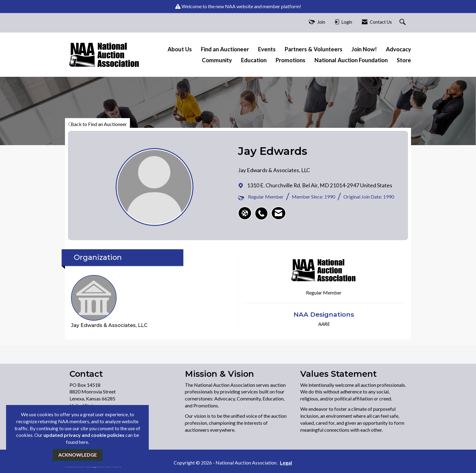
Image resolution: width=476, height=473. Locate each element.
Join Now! (364, 49)
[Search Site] (403, 22)
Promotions (291, 60)
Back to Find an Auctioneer (97, 124)
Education (254, 60)
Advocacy (398, 49)
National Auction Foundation (351, 60)
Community (217, 60)
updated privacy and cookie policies (84, 435)
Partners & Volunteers (314, 49)
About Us (180, 49)
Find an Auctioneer (225, 49)
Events (267, 49)
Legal (286, 463)
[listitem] (263, 210)
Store (404, 60)
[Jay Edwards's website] (245, 213)
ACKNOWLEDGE (78, 455)
